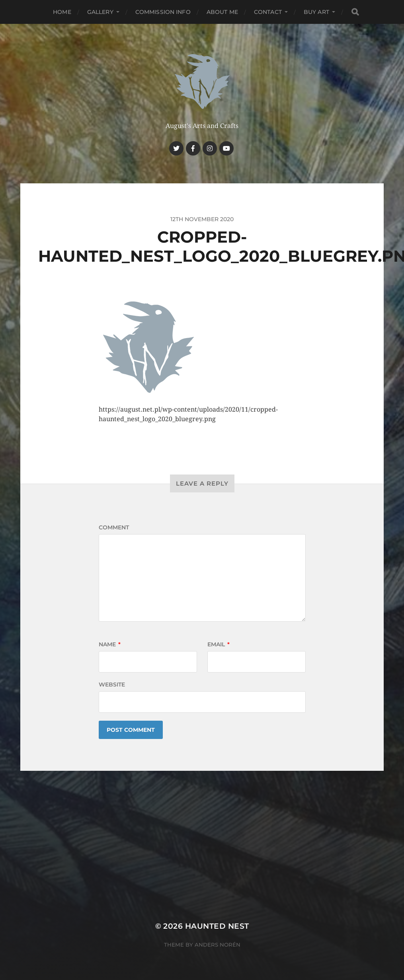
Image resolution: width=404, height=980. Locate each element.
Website (112, 684)
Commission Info (163, 12)
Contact (268, 12)
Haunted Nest (217, 926)
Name (110, 644)
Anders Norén (218, 945)
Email (219, 644)
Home (62, 12)
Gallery (100, 12)
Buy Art (316, 12)
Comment (114, 527)
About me (222, 12)
